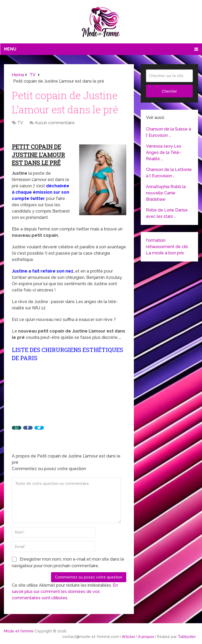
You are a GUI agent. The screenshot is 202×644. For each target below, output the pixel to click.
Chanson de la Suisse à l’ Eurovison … (168, 132)
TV (20, 123)
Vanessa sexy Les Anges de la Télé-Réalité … (164, 152)
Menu (10, 49)
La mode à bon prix (165, 253)
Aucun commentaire (55, 123)
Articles (128, 637)
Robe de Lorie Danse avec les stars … (167, 213)
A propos (146, 637)
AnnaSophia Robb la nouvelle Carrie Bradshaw (166, 193)
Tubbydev (187, 637)
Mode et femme (19, 631)
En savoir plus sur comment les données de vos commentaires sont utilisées (65, 592)
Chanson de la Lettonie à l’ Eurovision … (169, 173)
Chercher (169, 91)
